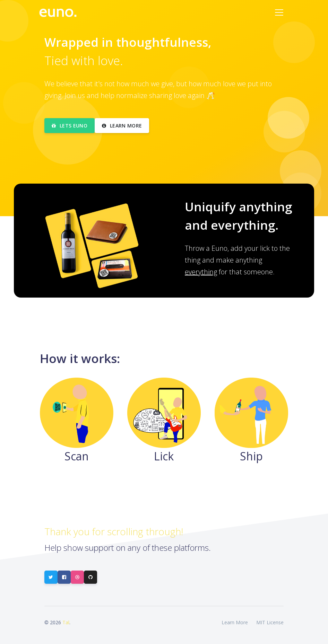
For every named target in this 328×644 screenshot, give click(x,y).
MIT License (270, 622)
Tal (66, 622)
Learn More (235, 622)
